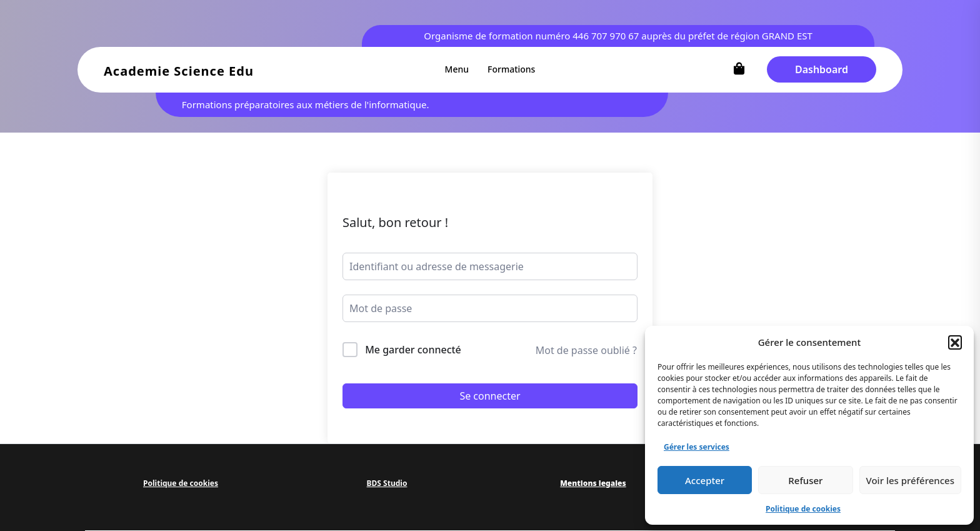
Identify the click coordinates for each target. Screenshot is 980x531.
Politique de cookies (803, 509)
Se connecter (490, 396)
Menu (457, 69)
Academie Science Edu (179, 71)
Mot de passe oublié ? (586, 350)
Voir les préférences (910, 480)
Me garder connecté (413, 350)
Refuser (805, 480)
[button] (955, 342)
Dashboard (822, 69)
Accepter (705, 480)
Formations (511, 69)
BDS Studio (387, 483)
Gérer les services (697, 447)
